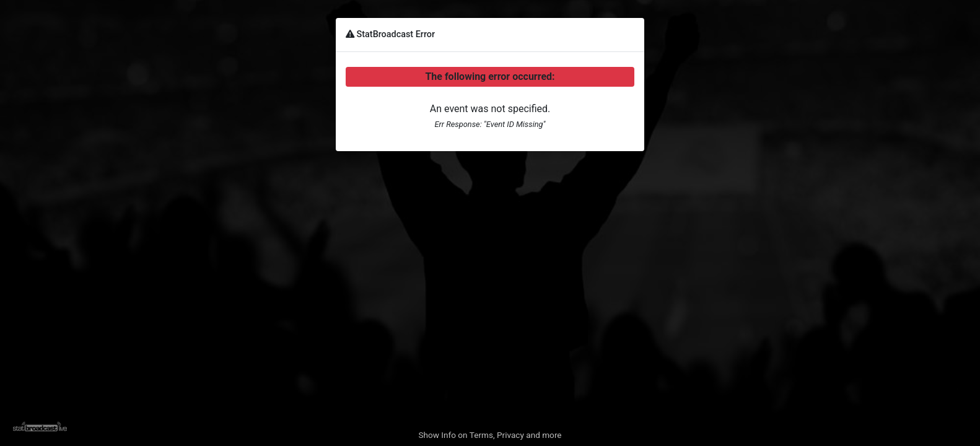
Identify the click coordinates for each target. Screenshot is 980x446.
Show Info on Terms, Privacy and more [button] (490, 435)
